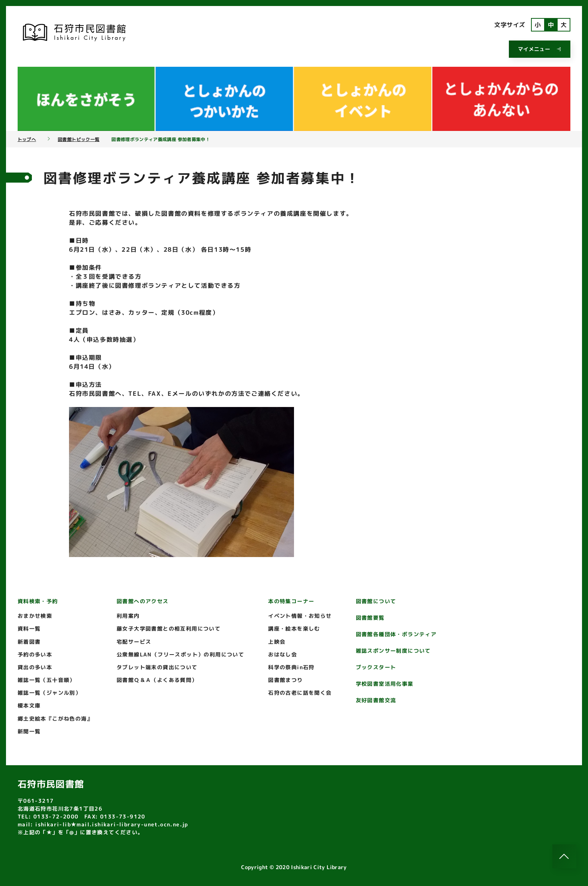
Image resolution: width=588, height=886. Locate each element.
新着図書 (29, 642)
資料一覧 (29, 628)
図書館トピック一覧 (79, 140)
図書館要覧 (370, 618)
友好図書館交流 (376, 700)
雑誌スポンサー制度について (393, 651)
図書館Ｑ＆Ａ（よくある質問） (157, 680)
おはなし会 (283, 654)
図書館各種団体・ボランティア (396, 634)
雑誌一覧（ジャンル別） (49, 693)
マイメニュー (540, 49)
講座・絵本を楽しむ (294, 628)
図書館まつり (285, 680)
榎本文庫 (29, 705)
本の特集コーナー (291, 601)
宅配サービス (134, 642)
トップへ (27, 140)
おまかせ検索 (35, 616)
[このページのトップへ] (564, 856)
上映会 (277, 642)
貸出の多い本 (35, 667)
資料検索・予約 (38, 601)
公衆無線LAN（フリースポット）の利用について (180, 654)
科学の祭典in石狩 (291, 667)
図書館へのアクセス (143, 601)
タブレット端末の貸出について (157, 667)
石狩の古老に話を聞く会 (300, 693)
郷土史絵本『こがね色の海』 (55, 719)
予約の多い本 (35, 654)
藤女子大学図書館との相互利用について (169, 628)
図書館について (376, 601)
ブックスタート (376, 667)
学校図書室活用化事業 (385, 684)
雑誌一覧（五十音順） (46, 680)
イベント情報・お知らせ (300, 616)
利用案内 (128, 616)
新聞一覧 (29, 731)
